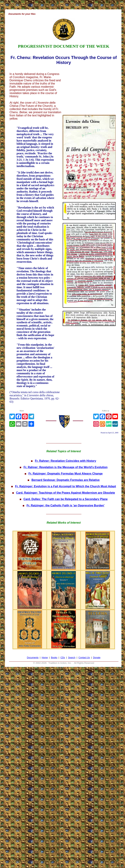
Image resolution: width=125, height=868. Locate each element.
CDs (63, 657)
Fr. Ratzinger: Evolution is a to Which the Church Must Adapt (66, 486)
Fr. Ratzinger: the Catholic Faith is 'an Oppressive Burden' (65, 505)
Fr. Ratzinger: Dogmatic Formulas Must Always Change (66, 474)
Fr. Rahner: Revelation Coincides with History (66, 461)
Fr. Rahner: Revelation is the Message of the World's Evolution (66, 467)
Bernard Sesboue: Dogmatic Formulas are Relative (66, 480)
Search (72, 657)
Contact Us (84, 657)
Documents (33, 657)
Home (45, 657)
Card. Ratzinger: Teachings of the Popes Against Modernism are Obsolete (66, 493)
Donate (97, 657)
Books (54, 657)
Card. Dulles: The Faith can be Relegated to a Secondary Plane (66, 499)
